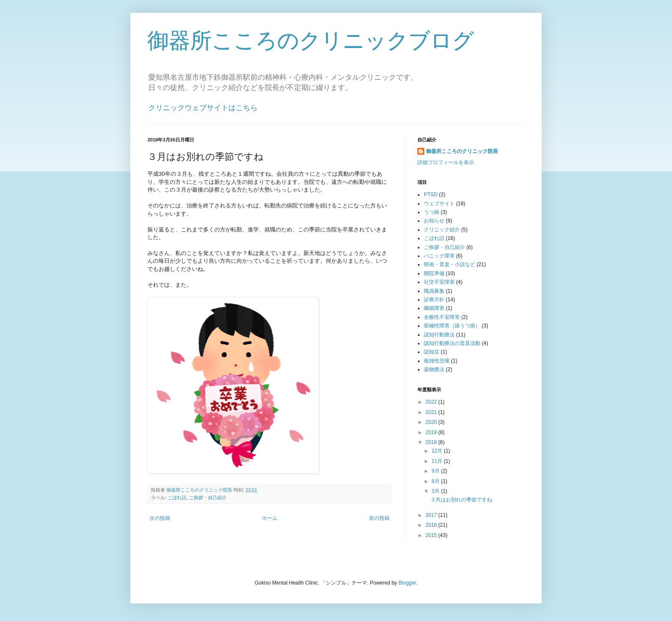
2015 (432, 535)
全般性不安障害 (442, 317)
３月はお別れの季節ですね (461, 500)
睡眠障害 (434, 308)
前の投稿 (379, 518)
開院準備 (434, 273)
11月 (438, 461)
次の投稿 (160, 518)
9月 (436, 471)
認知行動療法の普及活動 (452, 343)
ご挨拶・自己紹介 (208, 498)
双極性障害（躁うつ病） (452, 326)
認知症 (432, 352)
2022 (432, 402)
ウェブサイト (439, 204)
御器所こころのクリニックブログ (311, 41)
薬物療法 (434, 369)
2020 (432, 422)
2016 (432, 525)
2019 (432, 432)
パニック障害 (439, 256)
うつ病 (432, 212)
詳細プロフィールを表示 (446, 162)
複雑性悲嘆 (437, 361)
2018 (432, 442)
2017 (432, 515)
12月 (438, 451)
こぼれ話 (177, 498)
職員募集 (434, 291)
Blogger (407, 583)
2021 (432, 412)
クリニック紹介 (442, 230)
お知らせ (434, 221)
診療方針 (434, 300)
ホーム (270, 518)
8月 (436, 481)
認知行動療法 (439, 335)
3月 (436, 491)
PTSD (431, 195)
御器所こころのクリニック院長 (462, 151)
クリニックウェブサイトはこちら (203, 108)
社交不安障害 (439, 282)
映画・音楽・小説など (450, 264)
